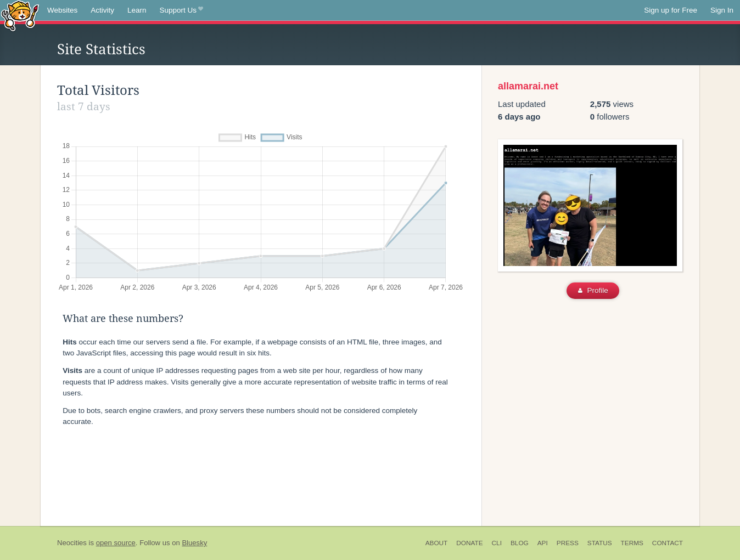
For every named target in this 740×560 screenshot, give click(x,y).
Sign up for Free (671, 10)
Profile (593, 290)
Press (568, 543)
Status (600, 543)
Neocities (72, 543)
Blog (520, 543)
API (543, 543)
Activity (102, 10)
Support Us (181, 10)
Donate (469, 543)
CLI (497, 543)
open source (116, 543)
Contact (668, 543)
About (437, 543)
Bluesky (194, 543)
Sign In (722, 10)
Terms (632, 543)
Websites (62, 10)
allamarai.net (528, 86)
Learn (137, 10)
